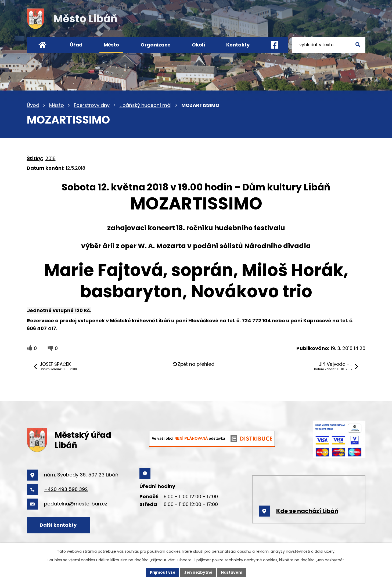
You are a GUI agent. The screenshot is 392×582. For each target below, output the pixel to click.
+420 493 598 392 (66, 489)
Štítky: (35, 158)
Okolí (198, 45)
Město (57, 105)
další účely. (325, 551)
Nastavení (232, 572)
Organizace (156, 45)
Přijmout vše (163, 572)
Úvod (33, 105)
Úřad (76, 45)
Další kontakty (58, 525)
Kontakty (238, 45)
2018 (51, 158)
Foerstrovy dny (92, 105)
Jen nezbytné (198, 572)
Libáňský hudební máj (145, 105)
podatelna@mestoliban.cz (76, 504)
